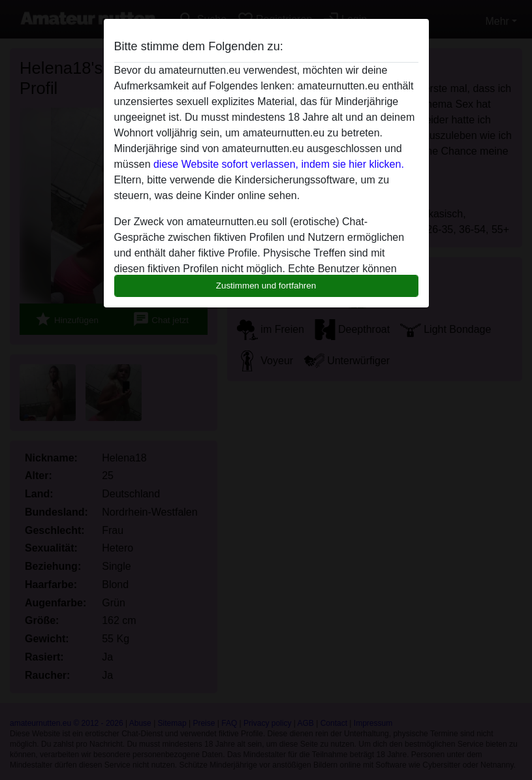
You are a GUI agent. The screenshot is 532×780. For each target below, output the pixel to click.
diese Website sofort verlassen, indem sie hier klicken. (279, 164)
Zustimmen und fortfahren (266, 286)
